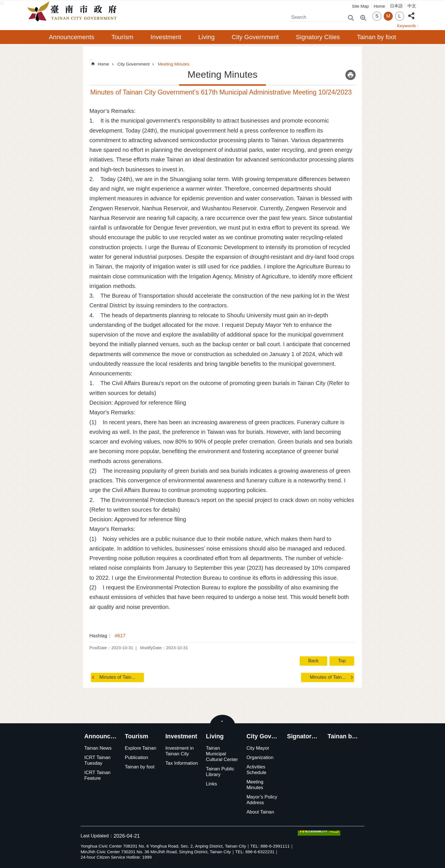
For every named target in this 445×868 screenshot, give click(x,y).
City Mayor (258, 748)
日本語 (396, 6)
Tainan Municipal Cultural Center (222, 754)
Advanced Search (363, 17)
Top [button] (342, 661)
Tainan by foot (377, 37)
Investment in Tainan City (180, 751)
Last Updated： (97, 836)
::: (2, 3)
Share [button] (411, 13)
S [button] (377, 16)
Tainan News (98, 748)
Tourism (122, 37)
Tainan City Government (74, 12)
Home (379, 6)
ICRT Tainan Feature (97, 775)
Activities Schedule (256, 770)
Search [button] (351, 17)
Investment (166, 37)
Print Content (350, 75)
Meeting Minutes (174, 64)
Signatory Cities (318, 37)
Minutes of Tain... (117, 677)
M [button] (388, 16)
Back (313, 661)
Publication (137, 757)
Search (296, 16)
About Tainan (260, 812)
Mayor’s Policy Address (262, 800)
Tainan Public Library (220, 772)
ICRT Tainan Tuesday (97, 760)
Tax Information (182, 763)
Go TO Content (3, 3)
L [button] (399, 16)
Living (206, 37)
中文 (412, 6)
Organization (260, 757)
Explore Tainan (141, 748)
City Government (255, 37)
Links (212, 784)
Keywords (406, 26)
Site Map (360, 6)
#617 (120, 636)
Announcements (72, 37)
